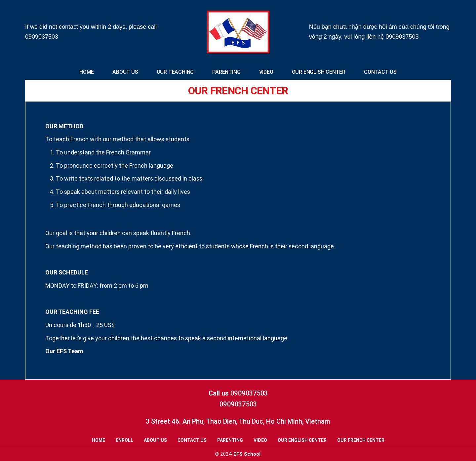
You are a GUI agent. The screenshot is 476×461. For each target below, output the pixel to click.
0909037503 (42, 37)
